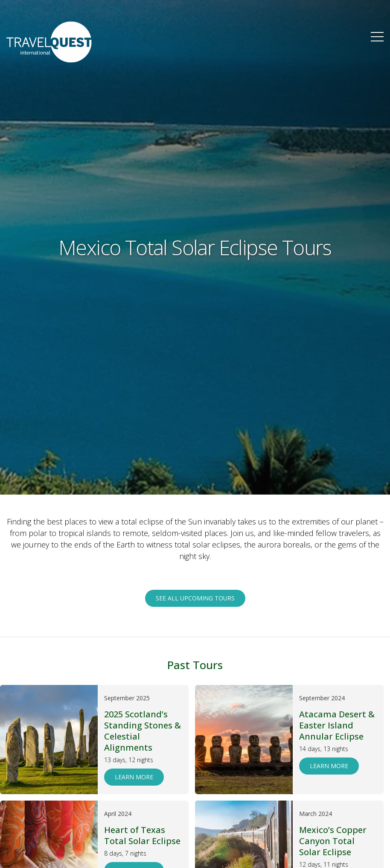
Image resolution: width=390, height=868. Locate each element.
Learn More (134, 777)
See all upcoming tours (195, 598)
